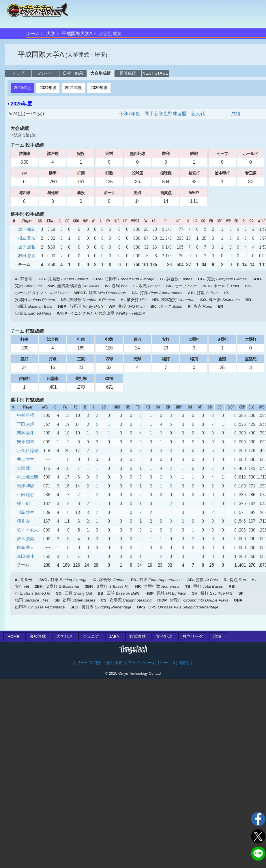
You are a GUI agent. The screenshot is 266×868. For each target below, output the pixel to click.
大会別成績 (100, 73)
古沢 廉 (24, 468)
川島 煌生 (26, 512)
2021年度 (73, 88)
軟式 (138, 637)
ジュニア (91, 637)
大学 (51, 34)
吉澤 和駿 (26, 486)
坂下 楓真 (27, 229)
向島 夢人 (26, 547)
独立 (193, 637)
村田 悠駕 (27, 256)
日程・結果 (73, 73)
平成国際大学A (77, 34)
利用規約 (181, 663)
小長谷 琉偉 (28, 451)
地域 (217, 637)
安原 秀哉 (26, 442)
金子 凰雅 (27, 247)
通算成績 (128, 73)
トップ (18, 73)
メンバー (46, 73)
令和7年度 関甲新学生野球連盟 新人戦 (162, 114)
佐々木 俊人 (28, 530)
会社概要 (114, 663)
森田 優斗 (26, 556)
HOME (13, 637)
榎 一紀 (24, 503)
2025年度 (22, 88)
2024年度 (48, 88)
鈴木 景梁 (26, 539)
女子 (164, 637)
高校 (38, 637)
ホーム (33, 34)
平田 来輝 (26, 424)
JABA (114, 637)
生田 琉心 (26, 495)
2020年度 (99, 88)
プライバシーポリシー (148, 663)
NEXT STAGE (156, 73)
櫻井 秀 (24, 521)
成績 (236, 114)
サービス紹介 (89, 663)
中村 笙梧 (26, 415)
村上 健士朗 (28, 477)
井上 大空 (26, 459)
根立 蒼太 (27, 238)
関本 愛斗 (26, 433)
